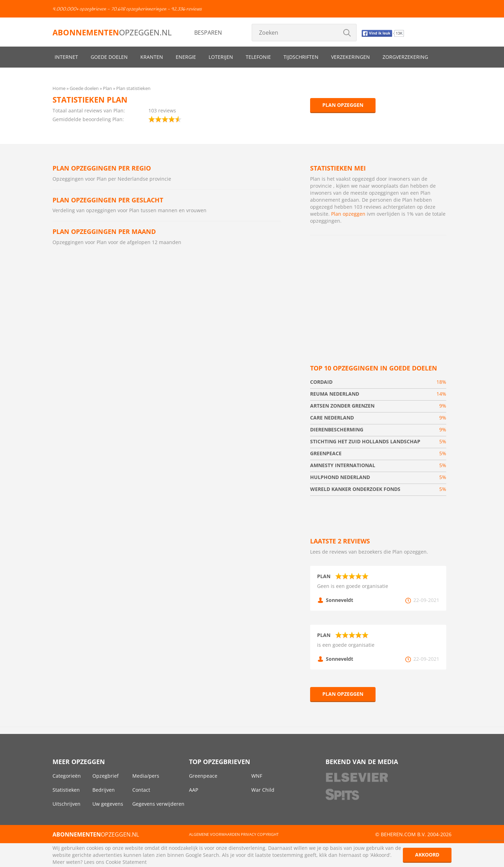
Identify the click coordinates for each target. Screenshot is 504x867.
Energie (186, 57)
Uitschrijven (66, 804)
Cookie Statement (126, 862)
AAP (194, 790)
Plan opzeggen (343, 105)
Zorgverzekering (405, 57)
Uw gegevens (108, 804)
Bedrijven (104, 790)
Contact (141, 790)
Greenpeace (203, 776)
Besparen (208, 33)
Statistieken (66, 790)
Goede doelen (109, 57)
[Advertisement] (378, 291)
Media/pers (146, 776)
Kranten (152, 57)
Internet (66, 57)
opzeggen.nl (112, 32)
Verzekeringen (351, 57)
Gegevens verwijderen (158, 804)
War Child (263, 790)
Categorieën (67, 776)
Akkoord (427, 855)
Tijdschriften (301, 57)
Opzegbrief (106, 776)
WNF (257, 776)
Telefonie (258, 57)
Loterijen (221, 57)
